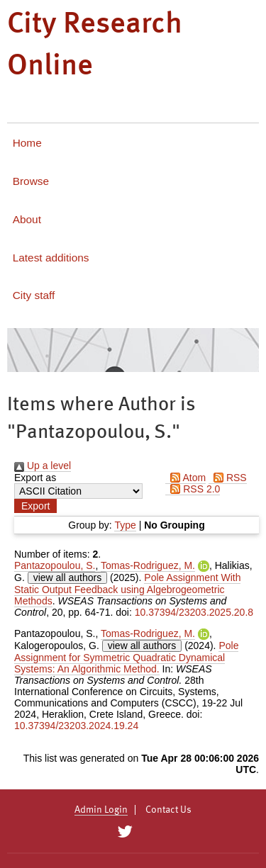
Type (125, 525)
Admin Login (101, 810)
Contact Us (168, 810)
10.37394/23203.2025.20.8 (194, 612)
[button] (35, 506)
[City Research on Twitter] (125, 832)
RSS (228, 478)
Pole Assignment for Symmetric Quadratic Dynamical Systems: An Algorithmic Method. (126, 657)
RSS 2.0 (193, 489)
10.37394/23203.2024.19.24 (76, 726)
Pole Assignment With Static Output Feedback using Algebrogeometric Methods (127, 589)
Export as (35, 478)
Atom (185, 478)
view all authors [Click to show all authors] (68, 577)
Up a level (43, 466)
